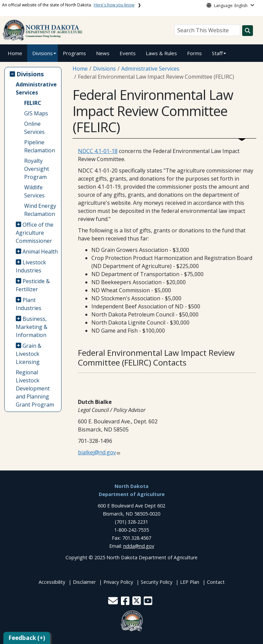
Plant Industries (29, 304)
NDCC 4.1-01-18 (98, 151)
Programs (74, 53)
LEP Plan (190, 582)
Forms (194, 53)
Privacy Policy (118, 582)
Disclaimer (84, 582)
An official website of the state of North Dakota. (68, 5)
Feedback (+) (27, 638)
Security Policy (157, 582)
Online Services (34, 128)
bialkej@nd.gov (97, 452)
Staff (217, 53)
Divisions (42, 53)
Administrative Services (36, 88)
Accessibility (52, 582)
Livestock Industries (31, 266)
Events (128, 53)
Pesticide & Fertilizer (33, 285)
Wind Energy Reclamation (40, 210)
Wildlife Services (34, 191)
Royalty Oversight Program (37, 169)
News (103, 53)
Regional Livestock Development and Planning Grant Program (35, 388)
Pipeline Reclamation (40, 146)
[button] (114, 602)
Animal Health (40, 252)
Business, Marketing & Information (32, 327)
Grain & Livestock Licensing (29, 354)
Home (15, 53)
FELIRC (33, 103)
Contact (216, 582)
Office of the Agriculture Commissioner (35, 233)
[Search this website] (248, 31)
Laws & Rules (161, 53)
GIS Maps (36, 113)
